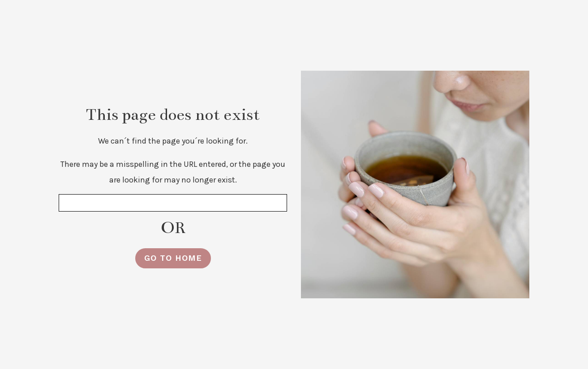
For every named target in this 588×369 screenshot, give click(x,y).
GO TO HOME (173, 258)
